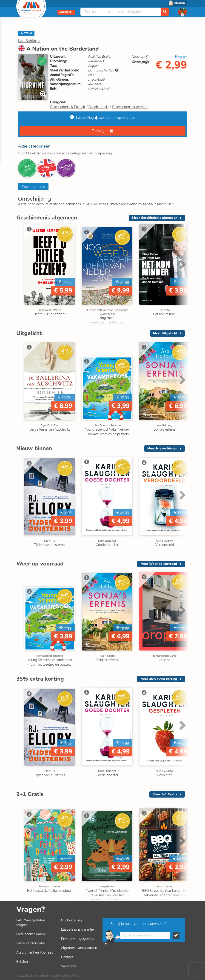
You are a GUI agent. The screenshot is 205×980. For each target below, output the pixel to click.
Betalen (22, 962)
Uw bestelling (72, 920)
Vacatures (69, 966)
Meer (155, 218)
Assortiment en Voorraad (35, 952)
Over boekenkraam (31, 934)
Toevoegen (100, 131)
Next (182, 264)
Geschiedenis (98, 107)
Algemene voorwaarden (79, 948)
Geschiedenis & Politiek (67, 107)
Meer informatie (33, 187)
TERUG (26, 33)
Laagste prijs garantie (77, 929)
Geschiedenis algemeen (130, 107)
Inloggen (179, 3)
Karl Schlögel (29, 41)
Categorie (66, 12)
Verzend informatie (31, 943)
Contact (67, 957)
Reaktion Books (99, 57)
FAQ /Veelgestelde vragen (31, 923)
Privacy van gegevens (78, 939)
